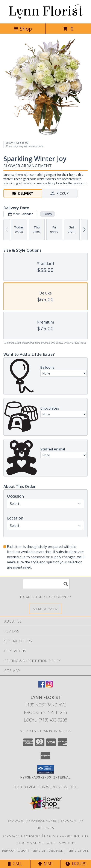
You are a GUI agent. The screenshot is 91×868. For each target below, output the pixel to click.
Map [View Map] (45, 864)
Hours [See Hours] (76, 864)
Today (48, 214)
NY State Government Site (66, 836)
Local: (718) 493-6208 (45, 720)
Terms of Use (78, 851)
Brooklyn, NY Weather (22, 836)
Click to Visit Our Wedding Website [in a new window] (46, 787)
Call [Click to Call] (15, 864)
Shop (23, 29)
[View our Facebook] (42, 686)
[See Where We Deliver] (45, 609)
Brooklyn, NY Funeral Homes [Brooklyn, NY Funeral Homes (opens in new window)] (32, 820)
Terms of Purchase (47, 851)
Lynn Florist (45, 11)
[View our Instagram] (49, 686)
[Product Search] (46, 584)
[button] (46, 769)
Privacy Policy (14, 851)
